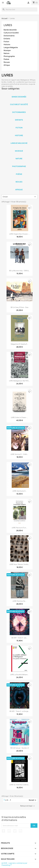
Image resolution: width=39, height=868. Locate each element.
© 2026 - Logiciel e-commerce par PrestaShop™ (14, 864)
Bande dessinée (10, 30)
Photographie (9, 56)
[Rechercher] (19, 9)
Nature (6, 53)
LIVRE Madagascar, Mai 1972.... (20, 381)
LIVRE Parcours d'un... (19, 528)
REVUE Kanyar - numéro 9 (20, 748)
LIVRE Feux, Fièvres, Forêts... (19, 564)
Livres (8, 25)
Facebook (3, 831)
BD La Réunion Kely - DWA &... (20, 271)
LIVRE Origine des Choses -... (20, 234)
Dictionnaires (9, 36)
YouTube (9, 831)
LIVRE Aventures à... (20, 491)
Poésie (6, 59)
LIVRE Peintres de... (19, 601)
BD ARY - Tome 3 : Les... (20, 638)
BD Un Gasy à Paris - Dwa (19, 307)
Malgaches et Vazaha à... (20, 344)
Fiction (6, 42)
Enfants (7, 39)
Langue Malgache (11, 47)
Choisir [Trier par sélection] (19, 197)
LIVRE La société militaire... (19, 675)
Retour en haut (28, 806)
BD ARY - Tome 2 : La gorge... (20, 711)
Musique (7, 50)
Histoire (7, 45)
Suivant (33, 800)
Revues (7, 62)
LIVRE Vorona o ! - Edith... (19, 454)
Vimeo (15, 831)
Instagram (20, 831)
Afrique (7, 65)
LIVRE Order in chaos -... (19, 417)
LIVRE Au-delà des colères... (20, 785)
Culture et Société (11, 33)
